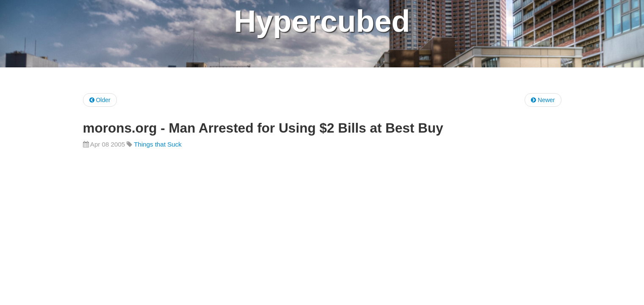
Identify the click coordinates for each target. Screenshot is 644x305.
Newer (543, 100)
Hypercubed (322, 21)
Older (100, 100)
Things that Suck (158, 144)
